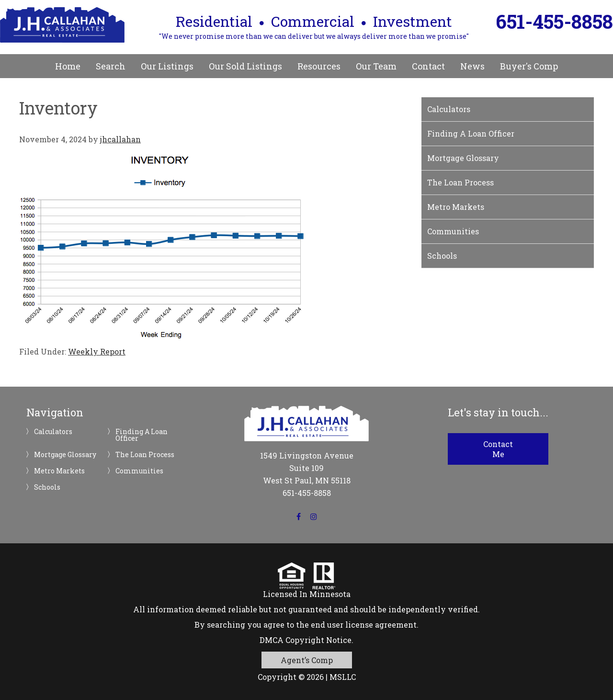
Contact (428, 66)
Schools (442, 256)
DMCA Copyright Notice (306, 640)
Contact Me (498, 449)
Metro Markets (456, 207)
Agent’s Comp (307, 660)
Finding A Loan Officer (471, 133)
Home (68, 66)
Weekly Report (97, 351)
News (472, 66)
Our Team (376, 66)
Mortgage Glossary (463, 158)
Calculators (449, 109)
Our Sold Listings (245, 66)
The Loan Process (460, 182)
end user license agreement (364, 625)
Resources (319, 66)
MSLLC (343, 677)
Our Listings (167, 66)
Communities (453, 231)
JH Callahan (62, 25)
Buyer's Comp (529, 66)
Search (111, 66)
